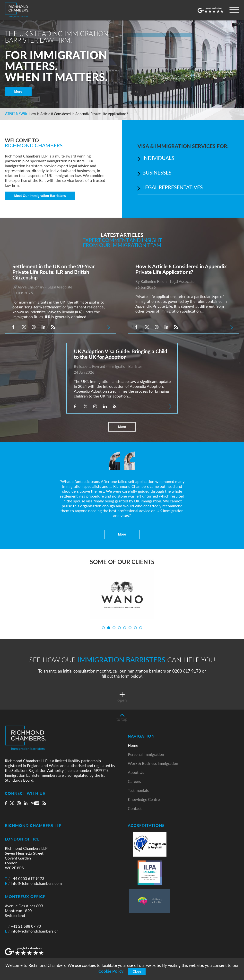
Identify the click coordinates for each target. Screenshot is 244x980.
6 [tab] (130, 628)
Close (137, 971)
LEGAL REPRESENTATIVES (173, 187)
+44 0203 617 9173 (25, 878)
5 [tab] (125, 628)
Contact (135, 809)
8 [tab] (141, 628)
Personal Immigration (146, 754)
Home (133, 745)
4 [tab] (119, 628)
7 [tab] (135, 628)
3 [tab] (114, 628)
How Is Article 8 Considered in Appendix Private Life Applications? (78, 114)
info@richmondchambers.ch (32, 931)
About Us (136, 772)
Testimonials (138, 790)
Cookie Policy (111, 971)
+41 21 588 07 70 (23, 926)
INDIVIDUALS (158, 158)
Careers (134, 781)
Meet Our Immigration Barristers (40, 196)
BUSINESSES (157, 172)
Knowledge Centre (144, 800)
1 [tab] (103, 628)
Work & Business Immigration (153, 763)
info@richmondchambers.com (33, 883)
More (18, 92)
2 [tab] (109, 628)
